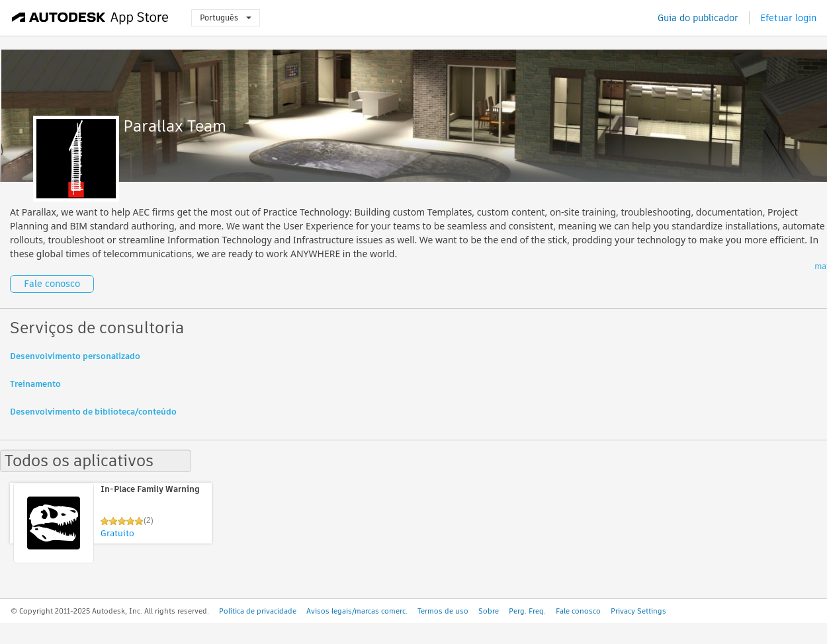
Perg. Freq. (527, 611)
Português (226, 18)
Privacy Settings (638, 611)
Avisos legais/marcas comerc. (357, 611)
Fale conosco (52, 284)
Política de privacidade (258, 611)
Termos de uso (443, 611)
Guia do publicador (698, 18)
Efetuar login (788, 18)
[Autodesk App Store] (90, 18)
